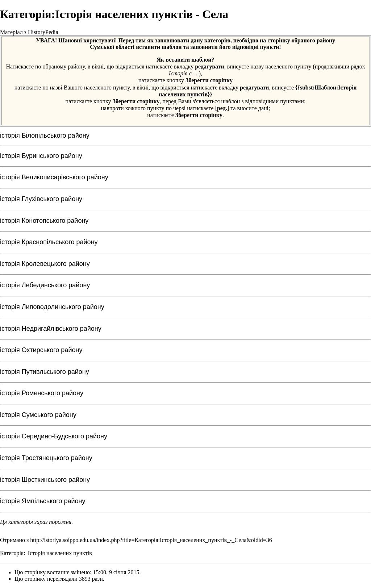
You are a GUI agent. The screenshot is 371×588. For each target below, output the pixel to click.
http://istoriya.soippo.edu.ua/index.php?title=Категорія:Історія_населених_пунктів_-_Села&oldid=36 (151, 540)
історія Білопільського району (45, 135)
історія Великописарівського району (54, 177)
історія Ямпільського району (43, 501)
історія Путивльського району (45, 372)
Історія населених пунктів (60, 553)
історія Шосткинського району (45, 480)
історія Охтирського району (41, 350)
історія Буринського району (41, 156)
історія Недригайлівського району (51, 329)
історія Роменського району (42, 393)
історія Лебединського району (45, 285)
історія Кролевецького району (45, 264)
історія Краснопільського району (49, 242)
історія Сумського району (38, 415)
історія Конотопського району (44, 221)
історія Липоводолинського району (52, 307)
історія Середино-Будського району (54, 436)
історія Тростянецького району (46, 458)
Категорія (12, 553)
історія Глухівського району (41, 199)
